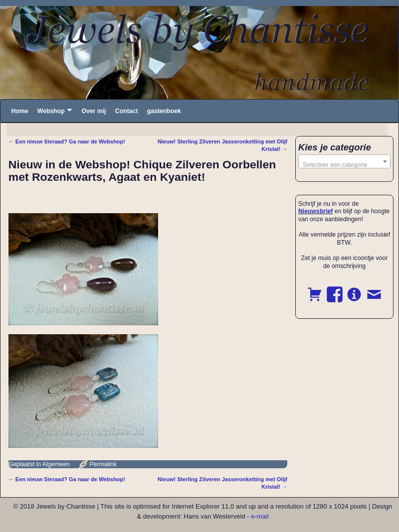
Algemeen (56, 464)
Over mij (94, 111)
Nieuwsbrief (315, 211)
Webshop (51, 111)
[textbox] (344, 165)
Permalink (103, 464)
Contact (127, 111)
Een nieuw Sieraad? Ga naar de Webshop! (67, 141)
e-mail (260, 516)
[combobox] (344, 161)
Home (19, 111)
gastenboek (164, 111)
